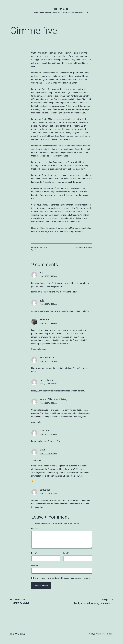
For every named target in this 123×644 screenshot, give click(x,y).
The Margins (61, 9)
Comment (36, 528)
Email (66, 553)
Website (35, 565)
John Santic (46, 431)
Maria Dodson (47, 358)
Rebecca (44, 319)
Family (89, 247)
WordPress (108, 634)
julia (42, 300)
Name (34, 553)
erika (35, 250)
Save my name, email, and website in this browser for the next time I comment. (62, 578)
